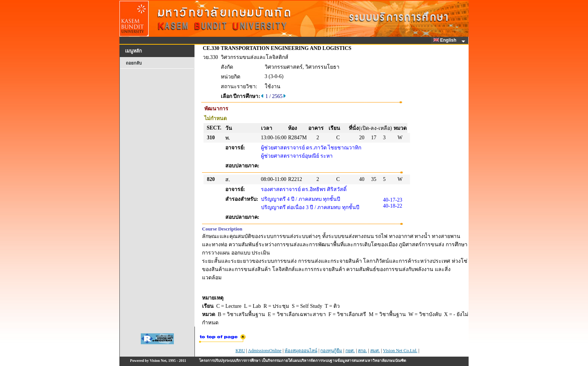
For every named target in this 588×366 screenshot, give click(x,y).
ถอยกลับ (134, 63)
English (446, 40)
